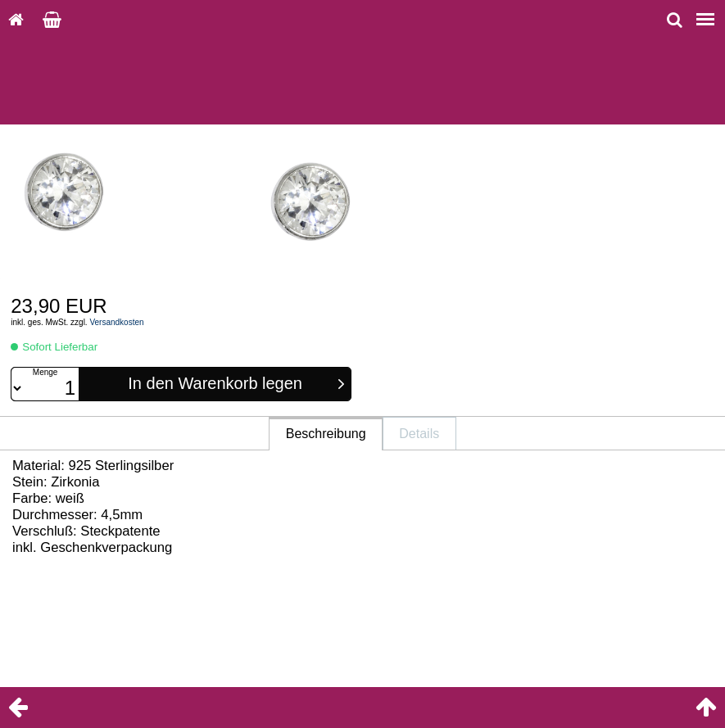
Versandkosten (116, 322)
